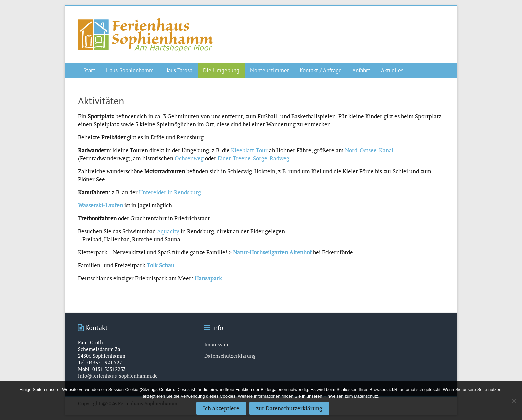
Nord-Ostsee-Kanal (369, 150)
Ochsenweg (189, 158)
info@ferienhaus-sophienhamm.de (118, 376)
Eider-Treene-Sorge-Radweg (254, 158)
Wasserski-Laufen (100, 205)
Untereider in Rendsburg (170, 192)
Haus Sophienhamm (130, 70)
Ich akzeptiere (221, 408)
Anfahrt (361, 70)
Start (89, 70)
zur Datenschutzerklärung (289, 408)
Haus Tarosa (178, 70)
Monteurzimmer (269, 70)
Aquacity (168, 231)
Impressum (217, 344)
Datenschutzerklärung (230, 356)
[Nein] (514, 401)
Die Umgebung (221, 70)
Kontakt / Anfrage (321, 70)
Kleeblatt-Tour (249, 150)
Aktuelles (392, 70)
